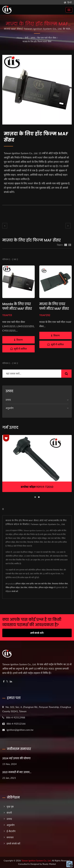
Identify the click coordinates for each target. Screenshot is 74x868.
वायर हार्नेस (30, 584)
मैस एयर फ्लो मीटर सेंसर (47, 38)
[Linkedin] (11, 681)
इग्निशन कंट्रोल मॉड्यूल (46, 587)
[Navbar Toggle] (69, 10)
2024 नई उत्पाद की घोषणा (16, 758)
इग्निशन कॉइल (20, 584)
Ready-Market (49, 864)
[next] (68, 226)
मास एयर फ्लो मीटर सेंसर (43, 584)
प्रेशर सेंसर (24, 587)
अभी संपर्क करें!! (37, 633)
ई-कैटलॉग (11, 831)
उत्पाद (33, 38)
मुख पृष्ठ (10, 806)
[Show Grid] (66, 245)
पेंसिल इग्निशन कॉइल (13, 587)
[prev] (5, 226)
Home (20, 38)
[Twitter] (7, 681)
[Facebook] (4, 681)
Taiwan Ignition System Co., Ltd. (36, 861)
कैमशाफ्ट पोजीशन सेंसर (60, 584)
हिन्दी (70, 2)
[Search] (32, 374)
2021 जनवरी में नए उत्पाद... (17, 772)
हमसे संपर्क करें (13, 843)
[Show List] (70, 245)
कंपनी (9, 813)
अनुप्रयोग (10, 408)
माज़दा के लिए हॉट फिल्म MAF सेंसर (37, 41)
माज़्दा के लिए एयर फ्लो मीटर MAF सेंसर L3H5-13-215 (54, 309)
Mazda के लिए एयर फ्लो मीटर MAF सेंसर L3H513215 (17, 309)
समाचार (10, 837)
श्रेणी (27, 38)
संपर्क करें (15, 591)
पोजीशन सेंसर (33, 587)
